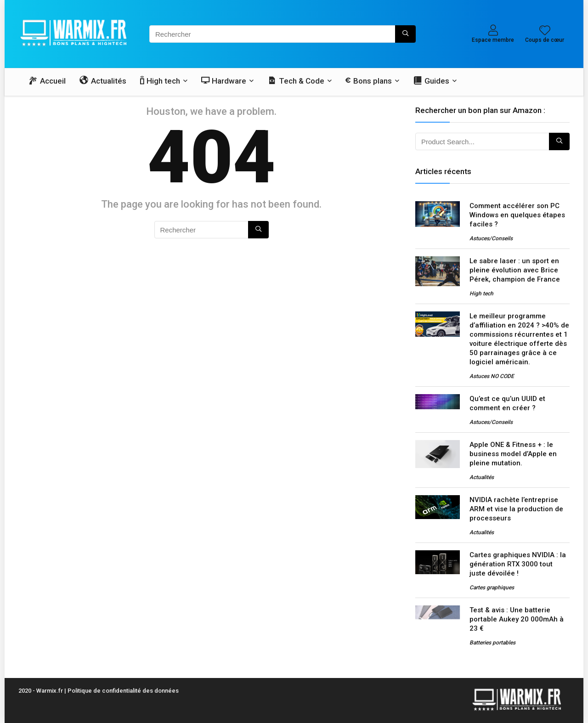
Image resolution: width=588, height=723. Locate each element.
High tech (481, 294)
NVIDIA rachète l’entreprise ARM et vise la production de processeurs (516, 509)
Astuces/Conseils (491, 238)
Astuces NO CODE (492, 376)
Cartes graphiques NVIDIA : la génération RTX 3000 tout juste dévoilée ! (518, 564)
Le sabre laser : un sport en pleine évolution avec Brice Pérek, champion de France (515, 270)
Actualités (482, 477)
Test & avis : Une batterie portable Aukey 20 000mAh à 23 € (517, 619)
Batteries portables (492, 643)
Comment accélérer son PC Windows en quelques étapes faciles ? (517, 215)
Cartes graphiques (492, 587)
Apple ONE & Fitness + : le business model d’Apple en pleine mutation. (513, 454)
